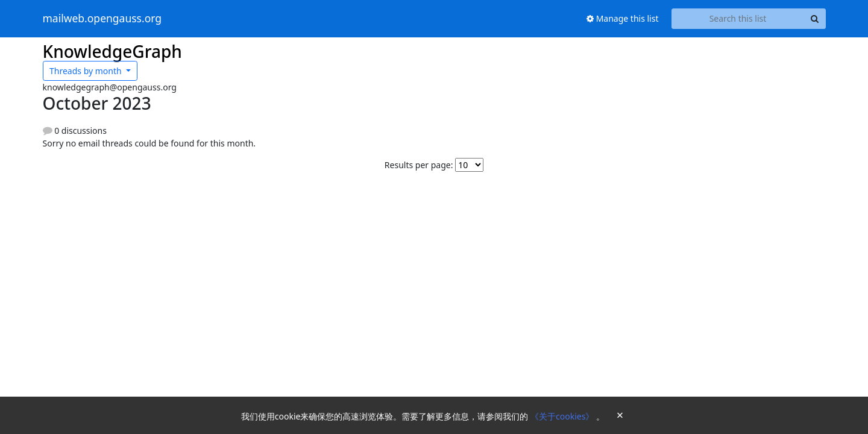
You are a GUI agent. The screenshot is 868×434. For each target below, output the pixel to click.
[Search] (815, 19)
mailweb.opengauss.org (102, 19)
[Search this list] (738, 19)
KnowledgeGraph (112, 51)
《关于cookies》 (563, 416)
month (86, 71)
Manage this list (623, 18)
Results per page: (419, 165)
